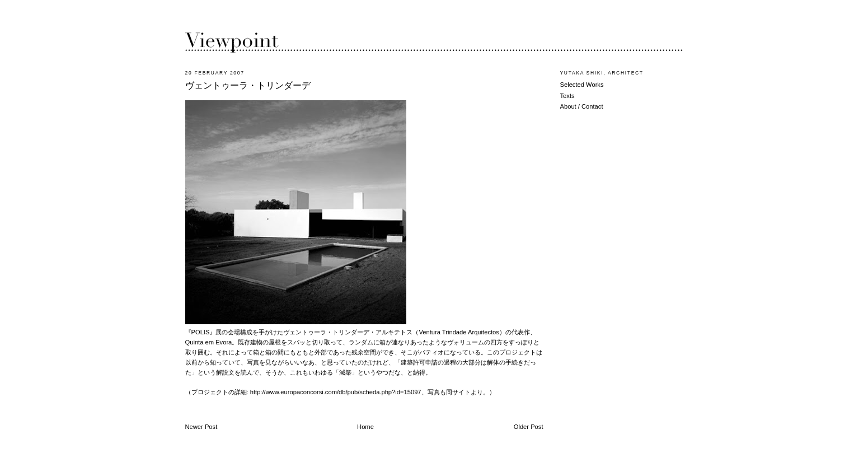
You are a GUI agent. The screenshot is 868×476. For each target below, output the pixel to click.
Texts (567, 96)
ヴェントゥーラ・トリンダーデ (248, 85)
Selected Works (582, 85)
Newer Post (201, 427)
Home (365, 427)
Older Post (529, 427)
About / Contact (582, 106)
